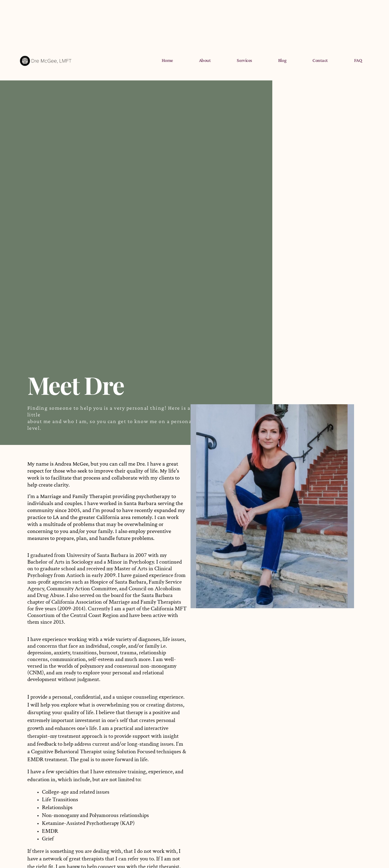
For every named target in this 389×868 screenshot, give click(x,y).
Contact (320, 60)
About (205, 60)
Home (167, 60)
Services (244, 60)
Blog (282, 60)
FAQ (358, 60)
